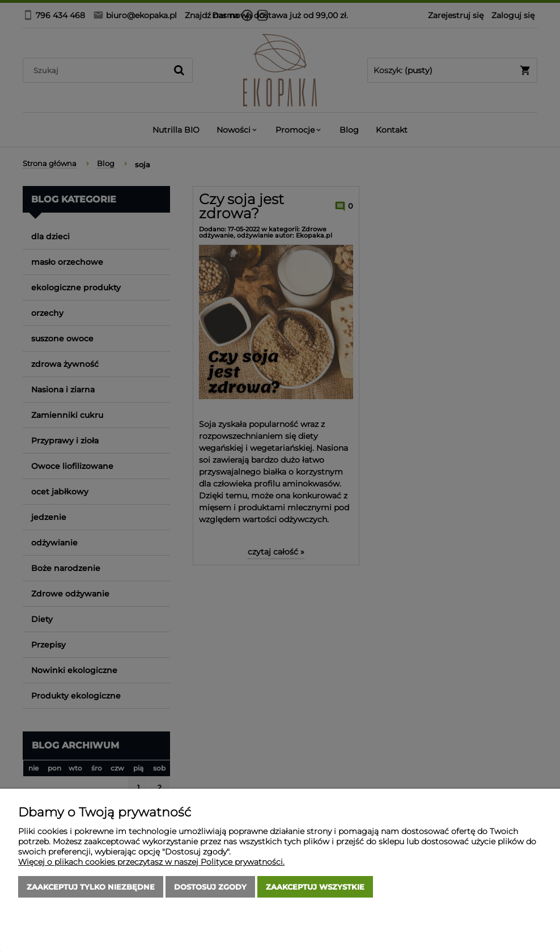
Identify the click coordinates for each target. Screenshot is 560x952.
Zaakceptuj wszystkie (315, 887)
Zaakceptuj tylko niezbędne (91, 887)
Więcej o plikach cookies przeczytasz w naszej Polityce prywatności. (151, 862)
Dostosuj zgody (210, 887)
